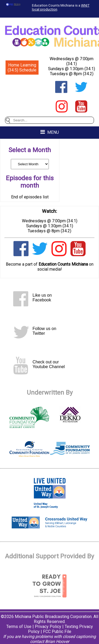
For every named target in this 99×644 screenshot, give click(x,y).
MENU (50, 132)
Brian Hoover (57, 642)
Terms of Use (19, 627)
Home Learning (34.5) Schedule (22, 68)
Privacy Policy (48, 627)
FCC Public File (57, 632)
